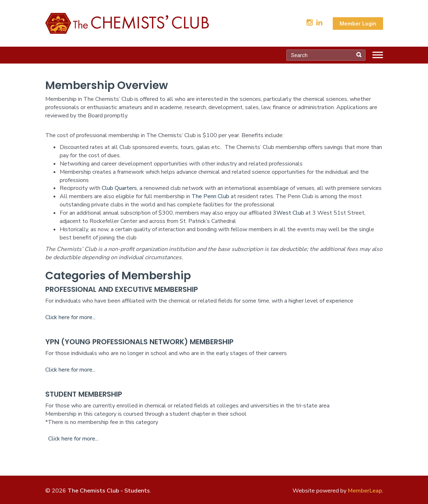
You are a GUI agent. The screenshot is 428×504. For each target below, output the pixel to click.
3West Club (288, 213)
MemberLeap (365, 491)
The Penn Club (210, 196)
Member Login (358, 24)
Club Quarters (119, 188)
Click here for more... (70, 317)
